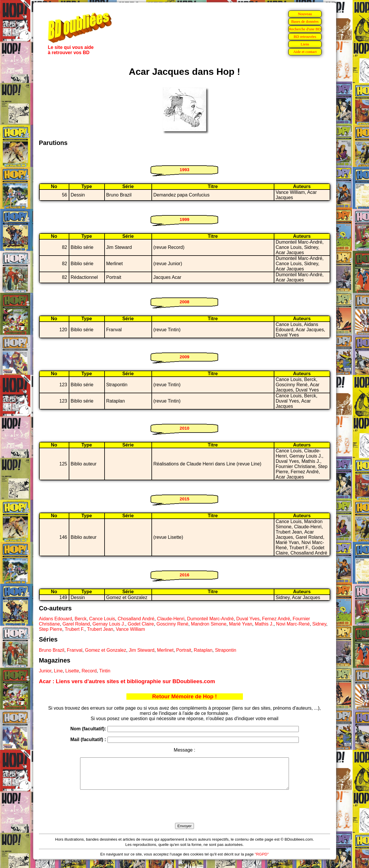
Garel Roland (76, 624)
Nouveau (305, 14)
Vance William (130, 629)
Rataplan (203, 650)
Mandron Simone (209, 624)
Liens (305, 44)
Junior (45, 671)
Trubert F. (75, 629)
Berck (81, 619)
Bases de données (305, 21)
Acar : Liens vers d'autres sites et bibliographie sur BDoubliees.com (127, 681)
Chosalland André (136, 619)
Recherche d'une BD (305, 29)
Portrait (184, 650)
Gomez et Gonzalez (106, 650)
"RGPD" (262, 860)
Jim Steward (142, 650)
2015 (185, 499)
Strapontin (226, 650)
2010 (185, 428)
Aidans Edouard (56, 619)
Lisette (72, 671)
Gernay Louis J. (109, 624)
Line (58, 671)
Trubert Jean (100, 629)
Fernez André (276, 619)
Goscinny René (172, 624)
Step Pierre (51, 629)
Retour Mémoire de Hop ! (185, 696)
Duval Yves (248, 619)
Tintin (105, 671)
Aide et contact (305, 52)
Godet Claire (141, 624)
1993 (185, 170)
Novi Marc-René (293, 624)
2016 (185, 575)
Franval (75, 650)
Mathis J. (264, 624)
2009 (185, 357)
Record (89, 671)
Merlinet (165, 650)
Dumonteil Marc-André (210, 619)
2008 (185, 302)
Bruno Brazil (52, 650)
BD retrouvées (305, 37)
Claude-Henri (171, 619)
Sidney (319, 624)
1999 (185, 219)
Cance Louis (102, 619)
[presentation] (185, 813)
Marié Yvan (241, 624)
